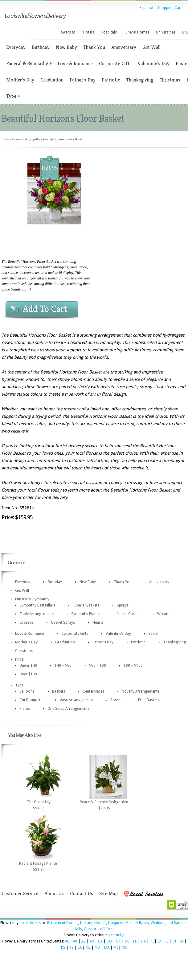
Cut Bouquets (31, 700)
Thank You (94, 47)
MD (97, 947)
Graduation (52, 80)
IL (167, 941)
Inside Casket (128, 614)
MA (107, 947)
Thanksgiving (140, 80)
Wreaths (164, 614)
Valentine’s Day (154, 63)
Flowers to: (67, 32)
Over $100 (28, 674)
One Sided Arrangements (68, 709)
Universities (166, 32)
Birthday (41, 47)
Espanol (146, 8)
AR (92, 941)
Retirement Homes (63, 923)
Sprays (123, 605)
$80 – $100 (133, 666)
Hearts (98, 622)
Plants (25, 709)
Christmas (170, 80)
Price (19, 659)
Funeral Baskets (86, 605)
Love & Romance (75, 63)
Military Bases (137, 923)
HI (152, 941)
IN (174, 941)
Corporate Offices (99, 929)
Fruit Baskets (149, 700)
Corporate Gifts (115, 63)
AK (75, 941)
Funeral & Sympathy (29, 63)
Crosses (26, 622)
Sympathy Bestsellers (37, 605)
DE (127, 941)
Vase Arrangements (76, 700)
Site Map (108, 893)
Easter (154, 634)
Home (5, 139)
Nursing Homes (93, 923)
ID (159, 941)
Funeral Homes (136, 32)
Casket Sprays (63, 622)
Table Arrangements (37, 614)
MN (125, 947)
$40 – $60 (63, 666)
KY (72, 947)
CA (100, 941)
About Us (54, 893)
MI (116, 947)
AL (67, 941)
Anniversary (124, 47)
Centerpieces (93, 691)
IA (182, 941)
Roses (115, 700)
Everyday (16, 47)
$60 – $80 (98, 666)
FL (135, 941)
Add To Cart (45, 309)
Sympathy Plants (85, 614)
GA (143, 941)
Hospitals (109, 32)
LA (80, 947)
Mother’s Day (20, 80)
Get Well (151, 47)
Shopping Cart (170, 8)
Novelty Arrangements (141, 691)
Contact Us (82, 893)
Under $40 (28, 666)
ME (88, 947)
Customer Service (20, 893)
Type (13, 96)
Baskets (59, 691)
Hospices (116, 923)
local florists (30, 923)
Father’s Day (83, 80)
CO (109, 941)
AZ (84, 941)
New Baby (66, 47)
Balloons (27, 691)
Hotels (89, 32)
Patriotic (111, 80)
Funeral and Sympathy (26, 139)
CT (118, 941)
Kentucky (116, 935)
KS (63, 947)
